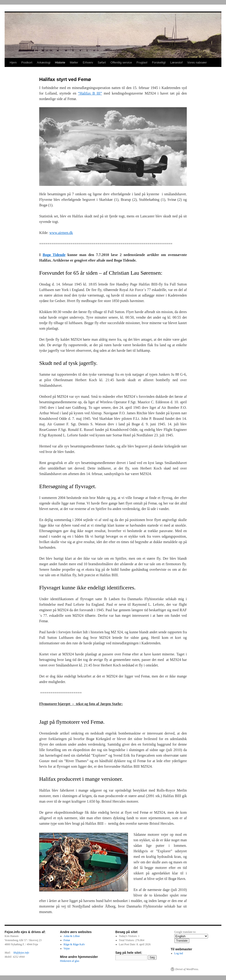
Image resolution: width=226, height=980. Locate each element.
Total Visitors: (127, 940)
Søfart (102, 62)
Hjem (13, 62)
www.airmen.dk (61, 233)
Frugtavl (142, 62)
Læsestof (176, 62)
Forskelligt (159, 62)
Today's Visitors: (129, 936)
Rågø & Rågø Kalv (74, 944)
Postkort (27, 62)
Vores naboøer (197, 62)
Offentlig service (121, 62)
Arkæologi (44, 62)
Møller (74, 62)
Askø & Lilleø (72, 936)
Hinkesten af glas (70, 961)
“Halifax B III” (90, 93)
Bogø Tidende (54, 255)
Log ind (179, 953)
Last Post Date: (128, 944)
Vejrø (67, 948)
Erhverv (88, 62)
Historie (60, 62)
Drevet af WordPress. (187, 969)
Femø (67, 940)
